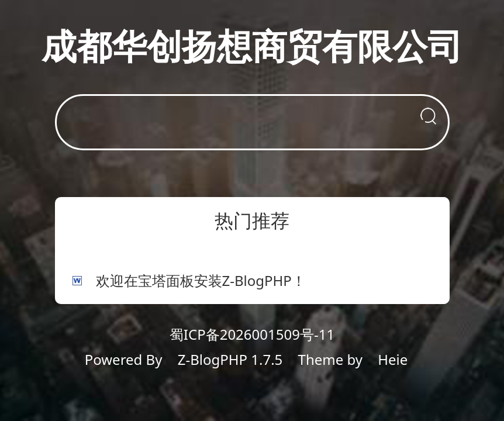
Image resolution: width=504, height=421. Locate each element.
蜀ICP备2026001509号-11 (252, 334)
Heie (393, 359)
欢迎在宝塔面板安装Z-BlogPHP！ (201, 280)
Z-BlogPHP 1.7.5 (230, 359)
